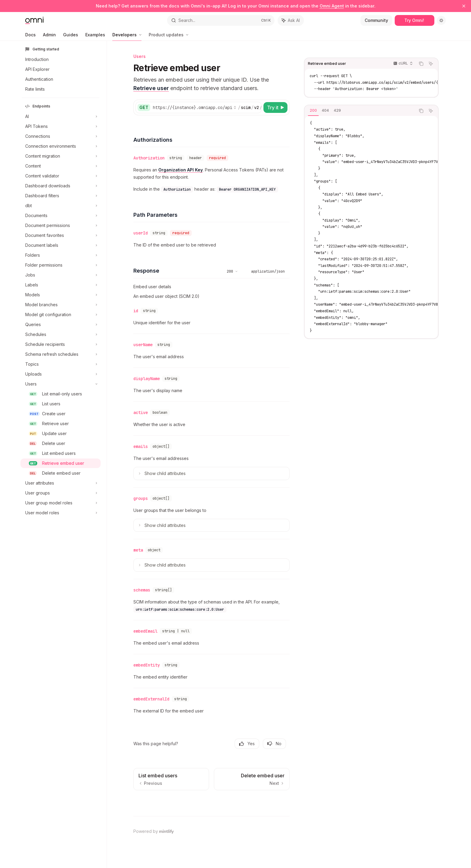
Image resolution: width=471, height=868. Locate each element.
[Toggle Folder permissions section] (61, 265)
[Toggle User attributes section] (61, 483)
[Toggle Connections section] (61, 136)
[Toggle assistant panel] (291, 20)
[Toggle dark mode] (441, 20)
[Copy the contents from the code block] (421, 64)
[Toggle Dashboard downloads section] (61, 186)
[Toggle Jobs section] (61, 275)
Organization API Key (181, 170)
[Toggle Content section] (61, 166)
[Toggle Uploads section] (61, 374)
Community (376, 20)
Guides (71, 36)
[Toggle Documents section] (61, 216)
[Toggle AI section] (61, 116)
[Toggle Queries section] (61, 325)
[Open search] (221, 20)
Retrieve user (151, 88)
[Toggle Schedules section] (61, 334)
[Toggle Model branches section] (61, 305)
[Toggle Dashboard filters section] (61, 196)
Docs (30, 36)
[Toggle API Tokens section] (61, 126)
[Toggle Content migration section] (61, 156)
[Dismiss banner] (464, 6)
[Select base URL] (195, 107)
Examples (95, 36)
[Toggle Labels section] (61, 285)
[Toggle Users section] (61, 384)
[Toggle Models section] (61, 295)
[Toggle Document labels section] (61, 245)
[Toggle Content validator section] (61, 176)
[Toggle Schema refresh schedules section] (61, 354)
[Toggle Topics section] (61, 364)
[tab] (313, 110)
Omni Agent (332, 6)
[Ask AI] (431, 64)
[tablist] (360, 111)
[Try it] (275, 107)
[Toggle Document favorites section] (61, 235)
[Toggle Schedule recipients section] (61, 344)
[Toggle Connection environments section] (61, 146)
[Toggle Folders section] (61, 255)
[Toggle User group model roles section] (61, 503)
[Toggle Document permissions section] (61, 225)
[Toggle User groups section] (61, 493)
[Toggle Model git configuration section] (61, 315)
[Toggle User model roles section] (61, 513)
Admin (49, 36)
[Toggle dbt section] (61, 206)
